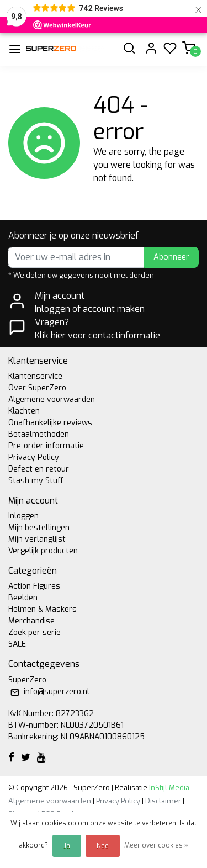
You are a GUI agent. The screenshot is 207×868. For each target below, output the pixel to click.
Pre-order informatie (46, 446)
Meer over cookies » (156, 845)
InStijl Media (168, 788)
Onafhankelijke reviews (50, 423)
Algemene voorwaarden (52, 399)
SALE (17, 644)
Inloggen (23, 516)
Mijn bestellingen (39, 528)
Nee (103, 846)
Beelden (23, 598)
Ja (67, 846)
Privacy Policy (34, 457)
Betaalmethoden (39, 434)
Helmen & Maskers (43, 609)
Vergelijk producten (43, 551)
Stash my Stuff (36, 481)
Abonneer (171, 257)
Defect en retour (39, 469)
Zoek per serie (34, 633)
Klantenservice (35, 376)
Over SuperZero (37, 388)
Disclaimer (163, 801)
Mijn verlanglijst (37, 539)
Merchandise (31, 621)
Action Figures (34, 586)
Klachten (24, 411)
